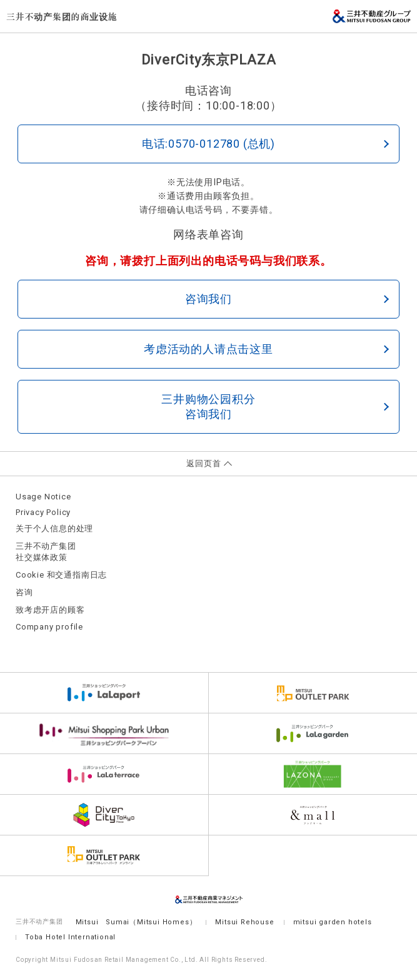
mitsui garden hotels (333, 922)
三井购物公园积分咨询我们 (275, 406)
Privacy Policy (43, 512)
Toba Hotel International (70, 937)
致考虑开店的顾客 (50, 610)
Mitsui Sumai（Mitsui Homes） (136, 922)
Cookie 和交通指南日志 (61, 575)
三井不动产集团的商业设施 (62, 16)
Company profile (49, 627)
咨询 (24, 592)
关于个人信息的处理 (54, 528)
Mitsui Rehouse (244, 922)
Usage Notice (43, 497)
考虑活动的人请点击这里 (266, 349)
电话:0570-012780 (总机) (265, 144)
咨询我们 (287, 299)
